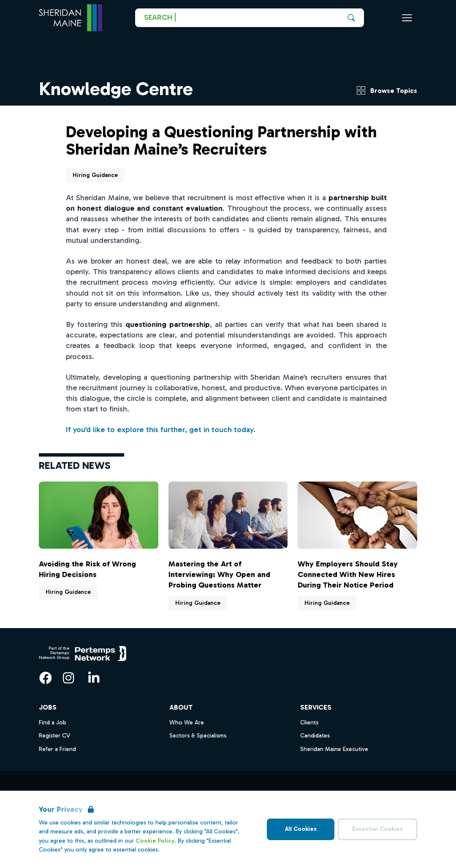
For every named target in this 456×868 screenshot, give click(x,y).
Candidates (315, 736)
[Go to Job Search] (250, 18)
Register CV (54, 736)
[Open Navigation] (407, 18)
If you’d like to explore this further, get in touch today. (161, 430)
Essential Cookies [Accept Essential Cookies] (377, 829)
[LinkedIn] (94, 678)
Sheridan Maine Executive (334, 749)
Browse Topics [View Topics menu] (387, 90)
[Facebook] (46, 678)
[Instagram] (68, 678)
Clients (309, 722)
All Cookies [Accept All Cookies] (301, 829)
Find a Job (53, 722)
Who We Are (187, 722)
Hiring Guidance (95, 175)
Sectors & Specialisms (198, 736)
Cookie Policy (155, 841)
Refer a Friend (57, 749)
